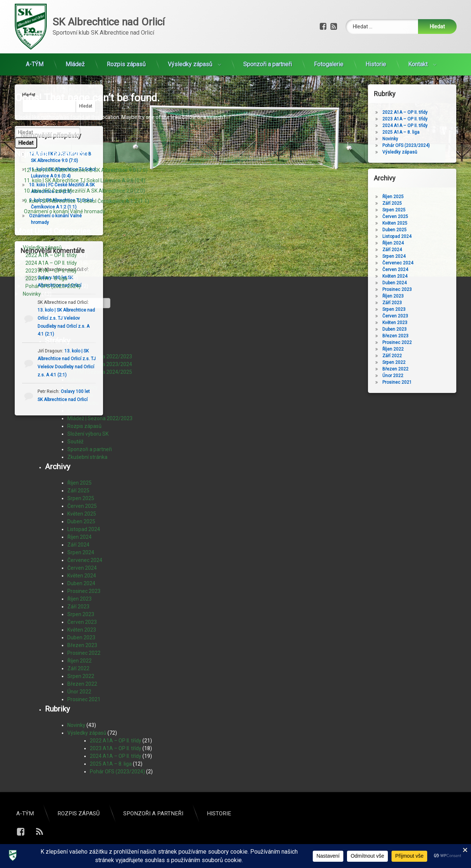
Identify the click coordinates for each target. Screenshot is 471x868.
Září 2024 (78, 545)
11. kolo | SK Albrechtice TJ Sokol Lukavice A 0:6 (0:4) (85, 180)
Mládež (75, 57)
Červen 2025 (82, 506)
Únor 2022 (79, 692)
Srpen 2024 (81, 552)
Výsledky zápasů (190, 57)
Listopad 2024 (84, 529)
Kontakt (418, 57)
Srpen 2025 (81, 498)
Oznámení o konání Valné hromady (65, 211)
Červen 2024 (82, 568)
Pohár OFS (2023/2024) (53, 286)
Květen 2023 (82, 630)
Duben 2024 (81, 583)
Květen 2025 (82, 514)
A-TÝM (35, 57)
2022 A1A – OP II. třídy (51, 255)
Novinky (32, 294)
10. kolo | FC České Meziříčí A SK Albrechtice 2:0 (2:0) (84, 191)
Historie (376, 57)
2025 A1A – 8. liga (46, 278)
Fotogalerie (329, 57)
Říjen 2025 (79, 483)
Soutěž (75, 442)
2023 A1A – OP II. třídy (51, 271)
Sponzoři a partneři (268, 57)
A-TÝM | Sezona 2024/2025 (100, 372)
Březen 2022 (82, 684)
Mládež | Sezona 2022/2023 (100, 418)
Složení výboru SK (88, 434)
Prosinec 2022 (84, 653)
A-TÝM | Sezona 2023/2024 (100, 364)
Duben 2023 (81, 637)
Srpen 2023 (81, 614)
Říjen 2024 (79, 537)
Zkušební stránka (87, 457)
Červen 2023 (82, 622)
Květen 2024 (82, 576)
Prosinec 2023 (84, 591)
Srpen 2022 (81, 676)
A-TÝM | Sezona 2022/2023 (100, 356)
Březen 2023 (82, 645)
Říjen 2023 (79, 599)
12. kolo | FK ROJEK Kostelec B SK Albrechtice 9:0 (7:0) (86, 170)
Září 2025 (78, 491)
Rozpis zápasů (126, 57)
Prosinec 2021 (84, 699)
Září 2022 (78, 668)
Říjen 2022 (79, 661)
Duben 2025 (81, 521)
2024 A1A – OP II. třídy (51, 263)
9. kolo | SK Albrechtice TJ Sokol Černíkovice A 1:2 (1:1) (86, 201)
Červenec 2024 (85, 560)
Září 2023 (78, 607)
